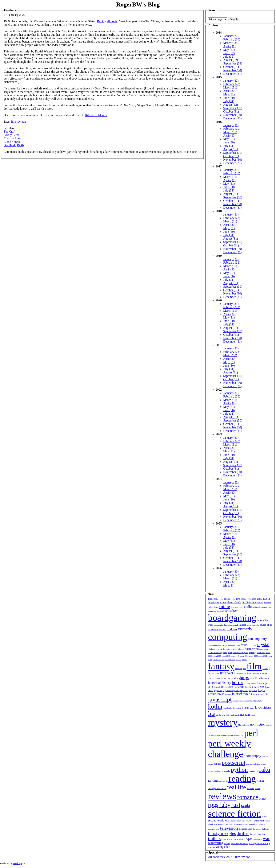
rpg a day (262, 798)
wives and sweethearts (239, 843)
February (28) (232, 84)
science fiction (235, 814)
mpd (237, 715)
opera (226, 735)
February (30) (232, 39)
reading (242, 778)
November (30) (233, 70)
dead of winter (232, 649)
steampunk (238, 824)
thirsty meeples (222, 833)
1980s (244, 599)
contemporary (257, 639)
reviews (22, 122)
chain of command (230, 625)
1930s (216, 599)
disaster (241, 649)
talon (218, 829)
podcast (265, 756)
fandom (239, 659)
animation (213, 607)
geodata (227, 678)
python (239, 770)
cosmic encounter (229, 645)
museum (245, 715)
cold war (232, 629)
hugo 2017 (239, 687)
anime (224, 606)
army (233, 607)
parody (231, 735)
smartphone (260, 821)
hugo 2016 (229, 687)
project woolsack (214, 771)
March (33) (230, 43)
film (13, 122)
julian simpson (238, 701)
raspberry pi (223, 781)
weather (227, 843)
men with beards (228, 715)
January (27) (231, 36)
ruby (225, 805)
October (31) (231, 67)
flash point (226, 673)
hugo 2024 (244, 691)
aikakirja (260, 602)
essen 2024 (263, 656)
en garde (245, 653)
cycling (223, 649)
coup (238, 645)
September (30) (233, 108)
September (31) (233, 63)
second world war (219, 820)
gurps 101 (253, 678)
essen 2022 (244, 656)
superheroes (261, 824)
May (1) (228, 585)
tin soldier (254, 834)
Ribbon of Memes (96, 115)
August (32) (231, 60)
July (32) (229, 57)
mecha (219, 715)
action (223, 602)
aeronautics (249, 602)
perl (251, 733)
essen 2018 (226, 656)
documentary (264, 649)
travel (224, 839)
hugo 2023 (236, 691)
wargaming (216, 843)
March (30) (230, 355)
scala (246, 805)
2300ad (266, 599)
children (242, 625)
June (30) (229, 98)
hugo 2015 (219, 687)
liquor (252, 708)
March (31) (230, 87)
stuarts (246, 824)
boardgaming (232, 618)
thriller (243, 833)
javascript (220, 699)
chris (249, 625)
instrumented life (260, 694)
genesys (211, 678)
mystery (223, 722)
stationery (230, 824)
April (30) (229, 91)
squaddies (221, 824)
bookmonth (218, 625)
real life (236, 787)
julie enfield (249, 701)
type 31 (236, 839)
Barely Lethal (12, 135)
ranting (213, 780)
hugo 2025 (253, 691)
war (266, 838)
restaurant (250, 789)
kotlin (215, 706)
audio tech (256, 607)
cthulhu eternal (214, 649)
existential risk (218, 659)
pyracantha (226, 771)
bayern (228, 611)
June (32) (229, 53)
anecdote (267, 602)
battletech (220, 611)
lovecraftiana (263, 708)
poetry (210, 764)
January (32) (231, 81)
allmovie (112, 21)
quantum (252, 771)
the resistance (245, 829)
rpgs (213, 805)
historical (214, 683)
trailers (214, 838)
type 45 (242, 839)
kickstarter (258, 701)
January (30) (231, 572)
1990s (249, 599)
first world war (214, 673)
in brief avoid (241, 694)
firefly (266, 668)
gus (259, 678)
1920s (210, 599)
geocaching (219, 678)
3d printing (213, 602)
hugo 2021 (218, 691)
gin (232, 678)
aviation (264, 607)
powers (249, 764)
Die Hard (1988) (14, 145)
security (234, 821)
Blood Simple (12, 142)
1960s (233, 599)
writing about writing (259, 843)
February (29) (232, 129)
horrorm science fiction (253, 683)
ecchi (230, 653)
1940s (221, 599)
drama (212, 652)
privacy (264, 764)
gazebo (265, 673)
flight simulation (240, 673)
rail (257, 771)
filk (244, 669)
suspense (211, 829)
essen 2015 (261, 653)
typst (249, 839)
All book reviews (218, 857)
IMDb (101, 21)
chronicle (255, 625)
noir (248, 725)
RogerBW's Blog (138, 4)
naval (242, 724)
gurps (244, 677)
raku (265, 770)
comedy (245, 629)
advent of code (234, 602)
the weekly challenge (261, 829)
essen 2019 (235, 656)
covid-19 (246, 645)
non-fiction (258, 724)
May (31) (229, 50)
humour (228, 694)
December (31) (232, 74)
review (257, 789)
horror (238, 682)
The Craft (10, 132)
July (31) (229, 101)
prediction (256, 764)
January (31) (231, 125)
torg (260, 834)
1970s (238, 599)
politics (217, 764)
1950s (227, 599)
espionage (253, 653)
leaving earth (238, 708)
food (249, 673)
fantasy (221, 666)
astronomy (239, 607)
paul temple (239, 735)
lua (212, 714)
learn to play (228, 708)
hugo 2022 (227, 691)
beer (235, 611)
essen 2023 (254, 656)
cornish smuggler (215, 645)
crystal (263, 644)
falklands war (230, 659)
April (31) (229, 46)
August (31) (231, 149)
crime (254, 645)
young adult (223, 847)
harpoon (265, 678)
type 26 (229, 839)
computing (228, 637)
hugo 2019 (259, 687)
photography (252, 756)
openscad (219, 735)
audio (248, 607)
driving (219, 653)
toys (264, 834)
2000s (254, 599)
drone (225, 653)
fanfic (244, 659)
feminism (239, 669)
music (253, 715)
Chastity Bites (12, 138)
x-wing (212, 847)
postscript (234, 763)
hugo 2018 (249, 687)
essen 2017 (217, 656)
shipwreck (241, 821)
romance (248, 797)
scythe (264, 816)
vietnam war (257, 839)
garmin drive (256, 673)
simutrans (250, 821)
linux (247, 708)
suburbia (252, 824)
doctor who (252, 649)
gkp (236, 678)
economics (237, 653)
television (229, 828)
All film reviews (240, 857)
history (226, 683)
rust (236, 805)
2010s (259, 599)
